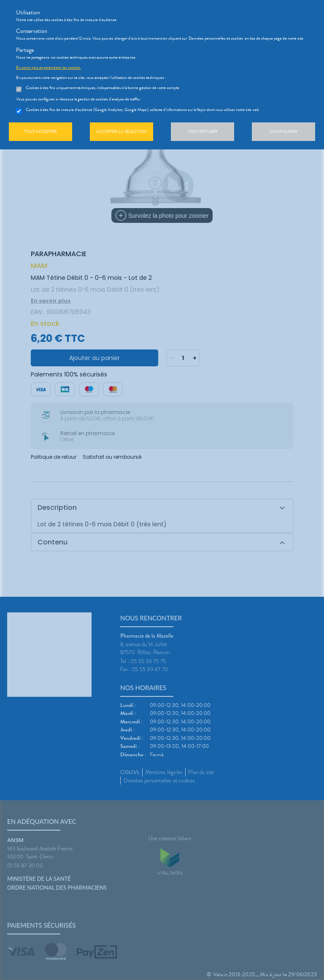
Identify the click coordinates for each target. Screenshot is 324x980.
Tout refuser (203, 131)
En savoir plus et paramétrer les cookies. (49, 68)
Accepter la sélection (121, 131)
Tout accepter (40, 131)
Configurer (283, 131)
